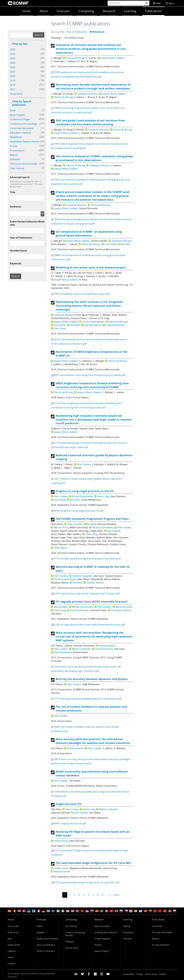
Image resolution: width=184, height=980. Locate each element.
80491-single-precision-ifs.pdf (70, 823)
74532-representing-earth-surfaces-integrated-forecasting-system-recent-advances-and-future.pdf (89, 342)
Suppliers (12, 951)
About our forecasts (46, 945)
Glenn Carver (72, 809)
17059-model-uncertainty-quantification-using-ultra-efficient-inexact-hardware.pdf (90, 794)
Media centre (14, 945)
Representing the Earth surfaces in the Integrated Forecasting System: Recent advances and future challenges (89, 306)
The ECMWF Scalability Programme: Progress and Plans (92, 519)
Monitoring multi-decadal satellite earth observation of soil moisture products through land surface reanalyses (93, 87)
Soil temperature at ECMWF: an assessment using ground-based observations (89, 234)
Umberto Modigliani (82, 576)
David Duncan (61, 841)
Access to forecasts (46, 951)
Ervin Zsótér (60, 328)
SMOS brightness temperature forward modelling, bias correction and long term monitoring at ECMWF (92, 385)
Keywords (16, 263)
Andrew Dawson (107, 646)
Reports (156, 939)
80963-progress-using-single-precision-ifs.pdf (78, 511)
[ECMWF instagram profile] (102, 974)
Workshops (128, 932)
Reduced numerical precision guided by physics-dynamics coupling (94, 457)
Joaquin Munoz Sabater (113, 58)
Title (13, 192)
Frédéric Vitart (61, 868)
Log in (170, 3)
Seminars (127, 939)
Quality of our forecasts (47, 939)
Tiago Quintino (75, 524)
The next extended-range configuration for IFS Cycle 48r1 (93, 863)
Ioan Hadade (114, 531)
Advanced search (20, 177)
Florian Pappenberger (93, 322)
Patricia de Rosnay (75, 58)
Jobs (10, 939)
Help (157, 3)
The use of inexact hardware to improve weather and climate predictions (91, 709)
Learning (130, 11)
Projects (98, 945)
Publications (153, 11)
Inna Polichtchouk (79, 610)
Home (26, 11)
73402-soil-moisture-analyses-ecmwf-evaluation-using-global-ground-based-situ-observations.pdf (91, 182)
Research (109, 11)
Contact (163, 974)
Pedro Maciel (61, 548)
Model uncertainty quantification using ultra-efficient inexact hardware (92, 774)
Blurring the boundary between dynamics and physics (92, 679)
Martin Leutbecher (81, 649)
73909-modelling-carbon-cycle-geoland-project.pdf (81, 294)
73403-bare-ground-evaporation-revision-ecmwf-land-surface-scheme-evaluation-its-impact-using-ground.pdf (91, 221)
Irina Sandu (110, 244)
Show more (16, 94)
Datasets (41, 932)
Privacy (140, 974)
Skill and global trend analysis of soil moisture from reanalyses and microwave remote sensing (90, 122)
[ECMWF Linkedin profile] (76, 974)
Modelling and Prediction (106, 932)
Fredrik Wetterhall (115, 325)
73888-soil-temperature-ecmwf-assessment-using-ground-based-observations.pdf (88, 257)
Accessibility (129, 974)
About (44, 11)
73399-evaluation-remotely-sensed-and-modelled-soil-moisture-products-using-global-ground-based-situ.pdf (88, 74)
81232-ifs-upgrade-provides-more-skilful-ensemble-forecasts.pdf (89, 625)
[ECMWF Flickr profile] (95, 974)
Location (12, 963)
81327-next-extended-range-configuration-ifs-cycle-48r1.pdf (86, 882)
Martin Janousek (124, 607)
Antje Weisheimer (93, 325)
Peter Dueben (84, 464)
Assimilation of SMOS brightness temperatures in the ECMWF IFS (91, 354)
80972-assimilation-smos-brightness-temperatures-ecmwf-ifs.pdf (89, 375)
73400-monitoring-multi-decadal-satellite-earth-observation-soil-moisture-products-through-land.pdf (88, 110)
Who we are (13, 926)
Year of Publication (21, 238)
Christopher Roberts (121, 610)
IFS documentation (161, 945)
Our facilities (71, 926)
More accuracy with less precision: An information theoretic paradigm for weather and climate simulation (93, 741)
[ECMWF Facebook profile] (89, 974)
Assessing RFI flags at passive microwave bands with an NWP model (93, 834)
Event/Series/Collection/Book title (27, 223)
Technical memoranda (162, 932)
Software (69, 942)
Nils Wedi (125, 244)
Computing (86, 11)
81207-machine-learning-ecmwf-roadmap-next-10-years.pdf (86, 594)
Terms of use (151, 974)
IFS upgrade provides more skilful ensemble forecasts (91, 602)
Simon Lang (103, 496)
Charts (40, 926)
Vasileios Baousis (95, 583)
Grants (11, 957)
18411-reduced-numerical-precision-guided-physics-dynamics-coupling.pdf (87, 481)
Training (127, 926)
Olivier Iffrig (91, 534)
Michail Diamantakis (83, 496)
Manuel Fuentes (62, 871)
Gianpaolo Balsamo (87, 94)
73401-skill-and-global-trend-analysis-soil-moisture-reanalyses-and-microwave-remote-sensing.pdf (89, 146)
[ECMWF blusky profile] (82, 974)
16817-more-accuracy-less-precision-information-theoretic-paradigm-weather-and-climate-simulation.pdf (91, 761)
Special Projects (102, 951)
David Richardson (104, 649)
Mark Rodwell (61, 607)
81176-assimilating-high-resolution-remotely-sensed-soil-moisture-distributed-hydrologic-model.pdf (89, 445)
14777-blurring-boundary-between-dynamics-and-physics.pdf (87, 699)
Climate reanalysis (103, 939)
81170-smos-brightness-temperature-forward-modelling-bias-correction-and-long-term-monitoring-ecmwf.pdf (87, 405)
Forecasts (63, 11)
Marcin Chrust (61, 527)
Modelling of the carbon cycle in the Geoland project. (91, 268)
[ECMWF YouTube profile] (108, 974)
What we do (13, 932)
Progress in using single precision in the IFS (85, 491)
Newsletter (157, 926)
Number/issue (18, 251)
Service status (72, 948)
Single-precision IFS (69, 804)
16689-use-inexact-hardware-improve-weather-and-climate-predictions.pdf (85, 729)
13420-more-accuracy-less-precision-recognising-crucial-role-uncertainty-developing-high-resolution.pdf (86, 669)
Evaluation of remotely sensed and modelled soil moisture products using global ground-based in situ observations (91, 49)
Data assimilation (102, 926)
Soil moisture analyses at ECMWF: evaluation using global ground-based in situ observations (94, 158)
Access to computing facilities (75, 934)
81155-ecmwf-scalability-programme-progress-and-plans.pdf (87, 559)
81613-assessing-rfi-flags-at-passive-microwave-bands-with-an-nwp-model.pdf (90, 853)
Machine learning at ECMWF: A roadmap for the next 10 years (93, 569)
